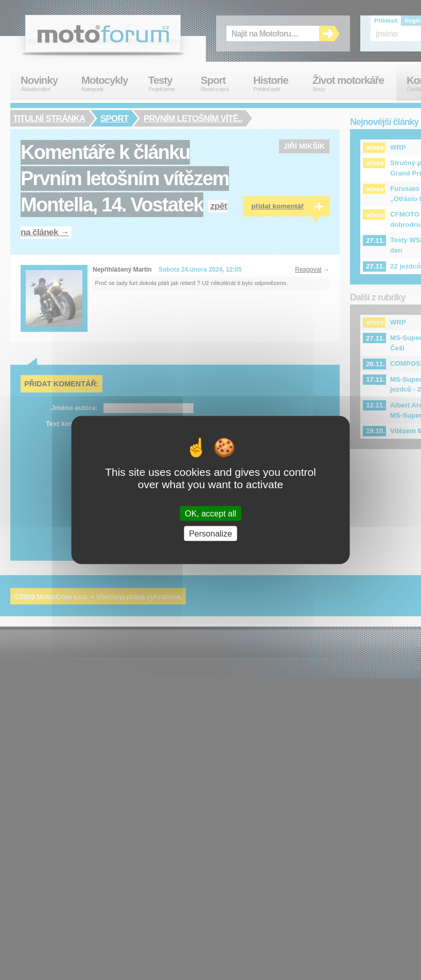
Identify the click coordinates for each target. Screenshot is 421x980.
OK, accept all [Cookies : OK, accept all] (210, 514)
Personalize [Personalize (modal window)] (210, 534)
